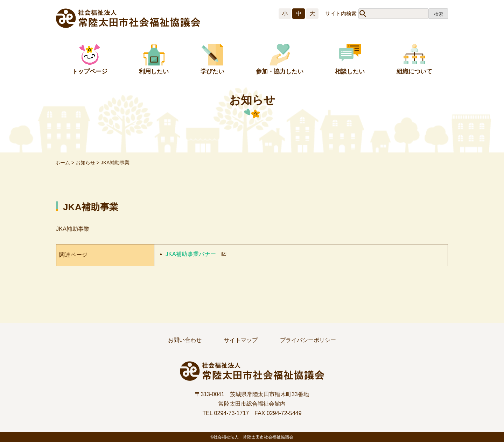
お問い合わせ (185, 340)
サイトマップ (241, 340)
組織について (414, 72)
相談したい (350, 72)
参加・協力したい (280, 72)
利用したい (154, 72)
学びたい (212, 72)
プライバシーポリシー (308, 340)
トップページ (90, 72)
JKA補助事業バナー (191, 254)
